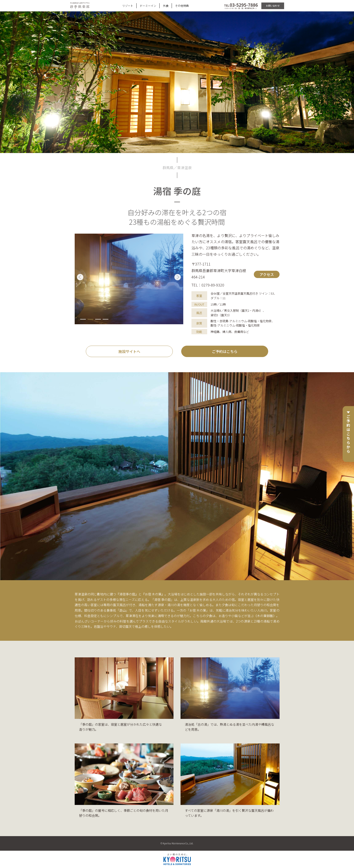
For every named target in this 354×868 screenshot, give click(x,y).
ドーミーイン (148, 6)
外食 (166, 6)
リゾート (128, 6)
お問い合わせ (273, 6)
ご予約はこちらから (348, 434)
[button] (83, 319)
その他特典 (182, 6)
